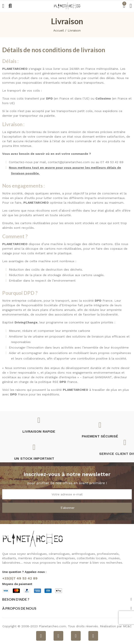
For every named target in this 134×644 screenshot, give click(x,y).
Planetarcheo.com (52, 626)
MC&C (127, 626)
